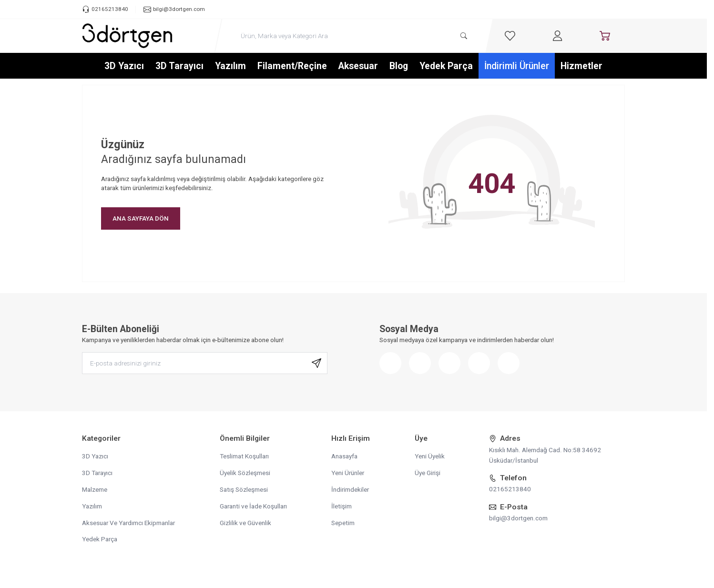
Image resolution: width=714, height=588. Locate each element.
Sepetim (343, 523)
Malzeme (95, 489)
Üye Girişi (428, 473)
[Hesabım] (558, 36)
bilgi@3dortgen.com (518, 518)
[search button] (464, 36)
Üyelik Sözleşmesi (245, 473)
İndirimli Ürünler (517, 66)
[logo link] (127, 36)
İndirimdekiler (350, 489)
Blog (399, 66)
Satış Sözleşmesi (244, 489)
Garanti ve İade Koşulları (253, 506)
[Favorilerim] (510, 36)
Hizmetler (581, 66)
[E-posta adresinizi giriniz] (205, 363)
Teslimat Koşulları (244, 456)
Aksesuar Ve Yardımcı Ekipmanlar (128, 523)
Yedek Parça (446, 66)
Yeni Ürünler (348, 473)
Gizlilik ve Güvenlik (245, 523)
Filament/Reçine (292, 66)
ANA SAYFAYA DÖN (141, 218)
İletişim (342, 506)
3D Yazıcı (124, 66)
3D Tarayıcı (179, 66)
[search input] (354, 36)
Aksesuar (358, 66)
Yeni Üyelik (430, 456)
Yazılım (230, 66)
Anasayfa (344, 456)
